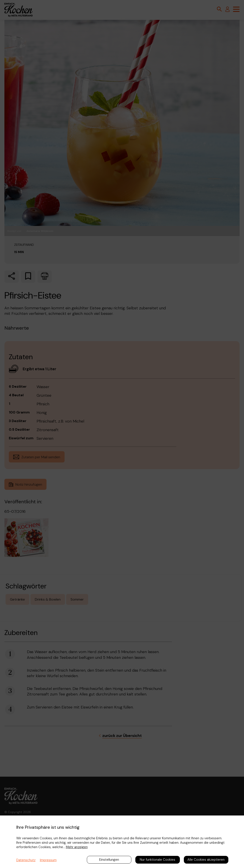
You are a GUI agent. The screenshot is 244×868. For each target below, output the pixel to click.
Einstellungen (109, 860)
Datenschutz (26, 860)
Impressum (48, 860)
